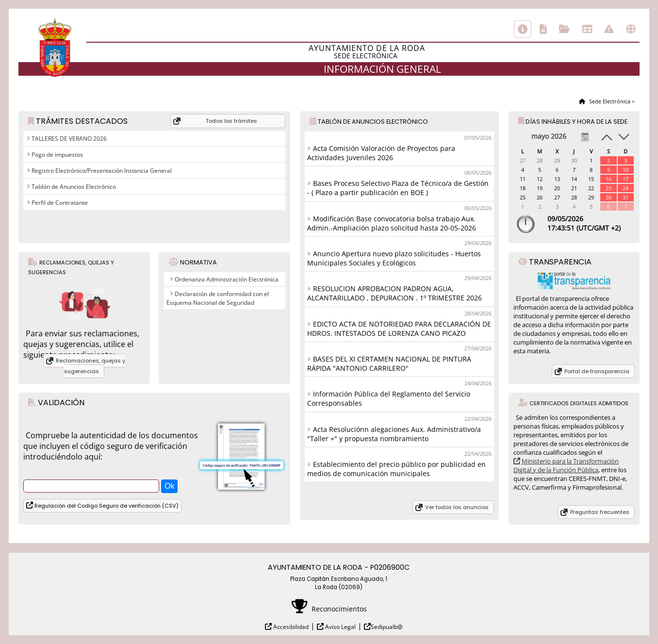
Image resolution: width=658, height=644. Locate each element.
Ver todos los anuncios (457, 507)
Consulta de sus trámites (565, 29)
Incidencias (609, 29)
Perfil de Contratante (59, 203)
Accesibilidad (290, 627)
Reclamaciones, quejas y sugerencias (90, 366)
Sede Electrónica (609, 101)
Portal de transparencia (597, 371)
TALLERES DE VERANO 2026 (68, 139)
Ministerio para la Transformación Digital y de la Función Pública (566, 465)
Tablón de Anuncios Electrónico (73, 187)
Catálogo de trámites (543, 29)
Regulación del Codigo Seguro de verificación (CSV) (106, 506)
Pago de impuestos (57, 155)
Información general (523, 29)
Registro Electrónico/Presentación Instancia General (101, 171)
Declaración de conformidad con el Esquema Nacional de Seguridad (218, 298)
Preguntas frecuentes (600, 512)
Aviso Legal (340, 627)
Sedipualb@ (387, 627)
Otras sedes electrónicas (631, 29)
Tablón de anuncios (587, 29)
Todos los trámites (231, 121)
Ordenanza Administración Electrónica (227, 279)
